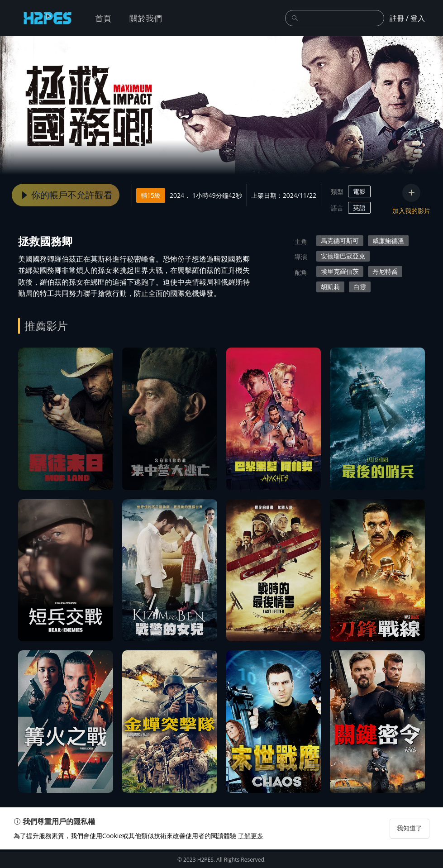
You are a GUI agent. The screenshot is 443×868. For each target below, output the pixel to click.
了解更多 (255, 854)
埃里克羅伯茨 (340, 271)
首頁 (103, 18)
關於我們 (146, 18)
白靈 (360, 287)
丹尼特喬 (385, 271)
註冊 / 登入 (407, 18)
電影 (359, 191)
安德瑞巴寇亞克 (343, 256)
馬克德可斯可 (340, 241)
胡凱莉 (330, 287)
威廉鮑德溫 (388, 241)
